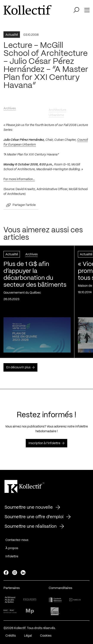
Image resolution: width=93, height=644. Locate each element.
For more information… (19, 180)
